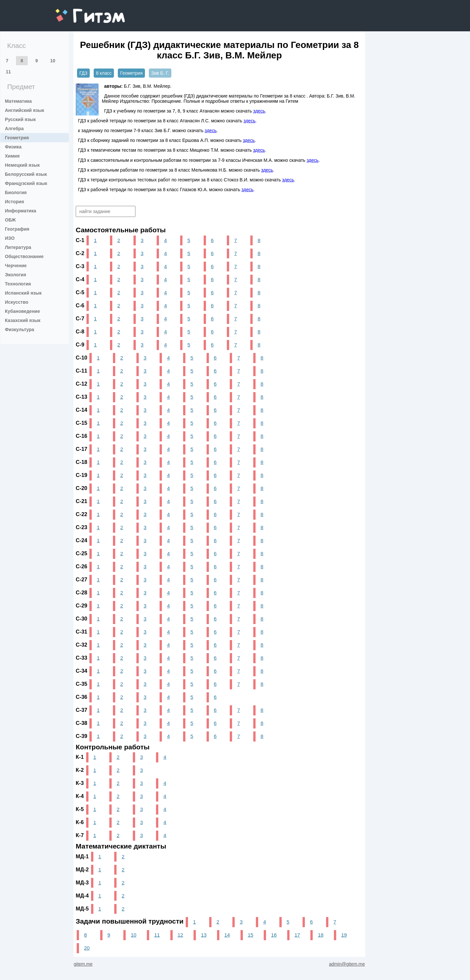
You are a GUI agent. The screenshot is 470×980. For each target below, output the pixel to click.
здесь (259, 111)
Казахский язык (23, 320)
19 (344, 935)
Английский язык (24, 110)
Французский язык (26, 183)
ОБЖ (10, 220)
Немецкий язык (22, 165)
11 (8, 72)
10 (53, 61)
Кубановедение (23, 311)
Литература (18, 247)
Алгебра (14, 129)
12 (180, 935)
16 (274, 935)
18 (321, 935)
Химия (12, 156)
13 (204, 935)
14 (227, 935)
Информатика (21, 211)
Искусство (17, 302)
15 (251, 935)
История (14, 202)
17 (297, 935)
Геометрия (17, 138)
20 (87, 948)
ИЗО (10, 238)
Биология (16, 192)
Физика (13, 147)
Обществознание (24, 256)
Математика (18, 101)
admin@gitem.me (347, 964)
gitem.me (73, 12)
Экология (16, 275)
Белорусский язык (26, 174)
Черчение (16, 266)
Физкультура (20, 329)
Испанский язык (23, 293)
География (17, 229)
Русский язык (20, 119)
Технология (18, 284)
